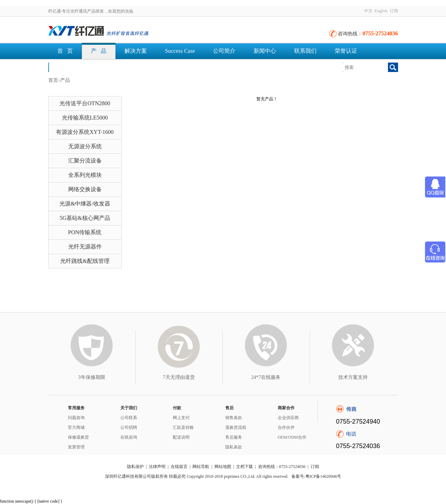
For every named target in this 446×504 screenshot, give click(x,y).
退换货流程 (236, 427)
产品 (65, 80)
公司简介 (224, 51)
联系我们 (305, 51)
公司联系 (129, 418)
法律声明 (157, 467)
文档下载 (69, 67)
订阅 (394, 11)
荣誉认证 (346, 51)
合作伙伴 (286, 427)
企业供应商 (288, 418)
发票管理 (76, 447)
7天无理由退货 (179, 377)
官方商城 (76, 427)
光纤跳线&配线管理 (85, 261)
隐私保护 (135, 467)
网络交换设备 (85, 189)
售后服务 (234, 437)
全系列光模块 (85, 175)
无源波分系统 (85, 146)
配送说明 (181, 437)
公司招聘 (129, 427)
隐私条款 (234, 447)
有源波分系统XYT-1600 (85, 132)
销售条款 (234, 418)
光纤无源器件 (85, 247)
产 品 (99, 51)
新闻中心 (265, 51)
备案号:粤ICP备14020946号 (316, 476)
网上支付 (181, 418)
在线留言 (179, 467)
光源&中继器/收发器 (85, 204)
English (381, 11)
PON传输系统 (85, 232)
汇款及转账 (183, 427)
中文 (368, 11)
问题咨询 (76, 418)
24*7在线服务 (266, 377)
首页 (53, 80)
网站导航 (201, 467)
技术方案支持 (353, 377)
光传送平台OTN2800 (85, 103)
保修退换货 (78, 437)
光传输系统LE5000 (85, 118)
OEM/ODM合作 (292, 437)
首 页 (65, 51)
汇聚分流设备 (85, 161)
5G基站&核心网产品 (85, 218)
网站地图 (223, 467)
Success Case (180, 51)
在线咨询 (129, 437)
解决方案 (136, 51)
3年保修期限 (92, 377)
